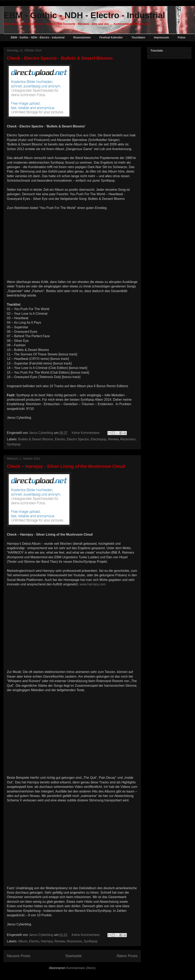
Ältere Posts (127, 956)
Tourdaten (138, 37)
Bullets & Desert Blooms (36, 439)
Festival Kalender (111, 37)
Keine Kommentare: (86, 433)
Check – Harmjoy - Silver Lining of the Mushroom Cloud (66, 466)
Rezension (128, 439)
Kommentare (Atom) (81, 968)
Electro (60, 439)
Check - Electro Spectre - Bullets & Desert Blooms (60, 58)
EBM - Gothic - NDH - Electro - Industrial (84, 15)
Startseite (74, 956)
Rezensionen (82, 37)
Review (113, 439)
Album (23, 941)
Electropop (98, 439)
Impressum (162, 37)
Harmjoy (47, 941)
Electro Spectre (78, 439)
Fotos (181, 37)
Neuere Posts (19, 956)
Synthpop (14, 444)
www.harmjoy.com (93, 584)
